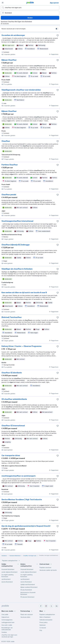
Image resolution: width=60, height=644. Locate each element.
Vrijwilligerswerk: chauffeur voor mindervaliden (21, 90)
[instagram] (46, 606)
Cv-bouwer (43, 628)
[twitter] (51, 606)
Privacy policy (43, 622)
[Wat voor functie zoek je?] (30, 8)
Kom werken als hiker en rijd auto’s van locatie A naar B (24, 293)
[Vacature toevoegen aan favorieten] (58, 35)
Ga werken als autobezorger (13, 35)
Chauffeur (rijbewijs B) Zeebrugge (16, 245)
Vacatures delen (25, 617)
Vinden (30, 18)
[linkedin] (57, 606)
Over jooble (5, 614)
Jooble (12, 641)
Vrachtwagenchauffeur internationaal (17, 221)
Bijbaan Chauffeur (9, 60)
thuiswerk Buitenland (8, 569)
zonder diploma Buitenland (9, 572)
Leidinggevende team (8, 622)
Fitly (41, 630)
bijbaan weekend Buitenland (29, 587)
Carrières (4, 632)
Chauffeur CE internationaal (13, 426)
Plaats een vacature (27, 614)
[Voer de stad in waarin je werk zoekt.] (30, 13)
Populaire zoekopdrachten (11, 561)
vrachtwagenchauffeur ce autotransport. (19, 476)
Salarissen (43, 625)
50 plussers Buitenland (27, 597)
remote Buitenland (7, 582)
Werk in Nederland (45, 617)
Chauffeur (6, 141)
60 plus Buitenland (26, 590)
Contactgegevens (7, 620)
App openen (54, 3)
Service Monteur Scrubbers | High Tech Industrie (22, 500)
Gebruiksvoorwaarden (46, 620)
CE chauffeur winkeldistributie (14, 399)
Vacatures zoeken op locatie (48, 570)
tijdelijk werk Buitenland (28, 584)
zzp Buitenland (6, 579)
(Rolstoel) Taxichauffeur (12, 317)
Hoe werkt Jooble (7, 625)
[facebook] (41, 606)
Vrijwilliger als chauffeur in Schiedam (17, 269)
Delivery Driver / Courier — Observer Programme (21, 346)
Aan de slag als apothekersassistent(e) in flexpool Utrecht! (26, 526)
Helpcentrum (5, 617)
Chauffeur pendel (9, 195)
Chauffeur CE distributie (12, 373)
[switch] (57, 29)
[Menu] (3, 3)
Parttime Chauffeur (10, 165)
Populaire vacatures (45, 567)
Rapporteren (54, 54)
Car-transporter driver (11, 455)
